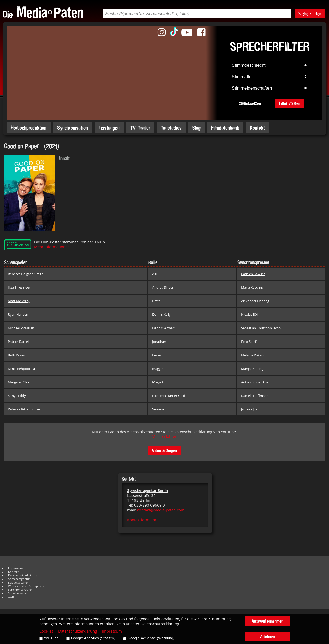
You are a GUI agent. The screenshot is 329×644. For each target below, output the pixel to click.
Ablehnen (267, 636)
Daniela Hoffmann (255, 396)
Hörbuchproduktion (29, 128)
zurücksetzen (250, 103)
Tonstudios (171, 128)
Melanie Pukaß (252, 355)
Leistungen (109, 128)
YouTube (51, 638)
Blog (196, 128)
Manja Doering (252, 369)
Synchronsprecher (20, 590)
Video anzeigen (164, 450)
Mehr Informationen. (52, 247)
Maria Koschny (252, 287)
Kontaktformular (142, 520)
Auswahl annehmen (267, 621)
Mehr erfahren (165, 437)
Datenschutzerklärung (23, 575)
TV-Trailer (140, 128)
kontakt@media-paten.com (161, 510)
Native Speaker (18, 583)
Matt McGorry (19, 301)
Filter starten (290, 103)
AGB (11, 597)
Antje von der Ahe (255, 382)
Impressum (15, 568)
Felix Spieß (249, 342)
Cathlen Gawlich (253, 274)
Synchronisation (73, 128)
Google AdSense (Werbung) (151, 638)
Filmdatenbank (225, 128)
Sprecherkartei (18, 593)
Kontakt (257, 128)
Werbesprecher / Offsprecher (27, 586)
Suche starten (310, 14)
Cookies (46, 631)
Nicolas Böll (250, 314)
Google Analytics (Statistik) (93, 638)
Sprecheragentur (19, 579)
